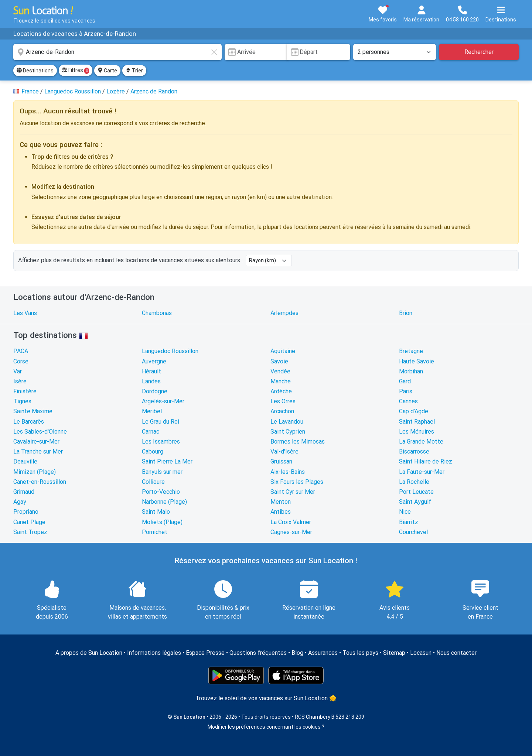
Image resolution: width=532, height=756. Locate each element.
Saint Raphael (417, 422)
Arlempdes (284, 313)
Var (18, 371)
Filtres (76, 71)
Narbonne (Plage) (164, 502)
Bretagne (411, 351)
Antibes (281, 512)
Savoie (279, 361)
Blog (297, 653)
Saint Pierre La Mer (167, 461)
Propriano (26, 512)
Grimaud (24, 492)
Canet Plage (29, 522)
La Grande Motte (421, 442)
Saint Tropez (30, 532)
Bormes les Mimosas (298, 442)
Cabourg (153, 451)
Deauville (25, 461)
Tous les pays (360, 653)
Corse (21, 361)
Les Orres (283, 401)
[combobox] (117, 52)
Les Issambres (161, 442)
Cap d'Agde (414, 411)
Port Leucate (416, 492)
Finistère (25, 391)
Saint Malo (156, 512)
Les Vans (25, 313)
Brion (406, 313)
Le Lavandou (287, 422)
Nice (405, 512)
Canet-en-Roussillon (40, 482)
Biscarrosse (414, 451)
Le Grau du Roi (161, 422)
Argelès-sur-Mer (163, 401)
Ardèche (281, 391)
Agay (20, 502)
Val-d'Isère (284, 451)
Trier (134, 71)
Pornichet (155, 532)
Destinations (35, 71)
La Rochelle (414, 482)
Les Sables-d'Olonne (40, 432)
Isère (20, 381)
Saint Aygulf (415, 502)
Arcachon (282, 411)
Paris (406, 391)
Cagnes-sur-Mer (291, 532)
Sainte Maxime (33, 411)
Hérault (151, 371)
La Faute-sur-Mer (422, 472)
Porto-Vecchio (161, 492)
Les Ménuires (417, 432)
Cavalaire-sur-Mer (36, 442)
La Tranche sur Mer (38, 451)
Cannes (408, 401)
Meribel (152, 411)
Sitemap (394, 653)
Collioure (153, 482)
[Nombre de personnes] (395, 52)
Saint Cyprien (288, 432)
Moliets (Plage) (162, 522)
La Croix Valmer (291, 522)
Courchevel (413, 532)
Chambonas (157, 313)
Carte (107, 71)
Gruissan (281, 461)
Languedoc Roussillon (170, 351)
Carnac (151, 432)
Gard (405, 381)
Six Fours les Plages (297, 482)
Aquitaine (283, 351)
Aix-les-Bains (288, 472)
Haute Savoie (417, 361)
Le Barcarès (29, 422)
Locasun (421, 653)
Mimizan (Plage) (35, 472)
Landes (151, 381)
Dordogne (155, 391)
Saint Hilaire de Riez (426, 461)
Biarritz (409, 522)
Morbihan (411, 371)
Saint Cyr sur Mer (293, 492)
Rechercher (479, 52)
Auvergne (154, 361)
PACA (21, 351)
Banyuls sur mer (162, 472)
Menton (281, 502)
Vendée (280, 371)
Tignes (22, 401)
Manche (281, 381)
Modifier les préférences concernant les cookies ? (266, 727)
